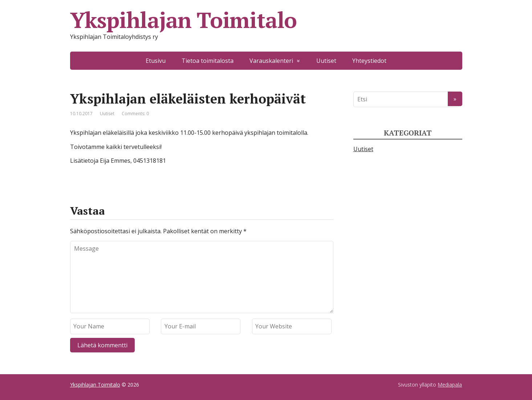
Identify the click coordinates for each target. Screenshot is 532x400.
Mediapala (450, 385)
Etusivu (156, 61)
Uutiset (326, 61)
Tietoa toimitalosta (208, 61)
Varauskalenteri (271, 61)
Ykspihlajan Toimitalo (184, 20)
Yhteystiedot (369, 61)
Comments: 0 (135, 114)
